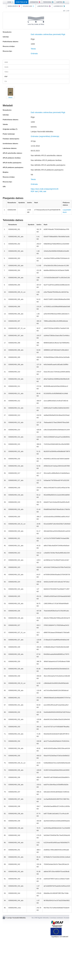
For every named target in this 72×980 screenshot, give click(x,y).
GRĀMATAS (35, 2)
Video (6, 72)
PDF (6, 77)
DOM (10, 2)
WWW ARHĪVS (14, 6)
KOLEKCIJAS (29, 6)
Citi (6, 81)
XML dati (43, 191)
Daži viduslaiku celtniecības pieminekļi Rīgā (48, 34)
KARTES (60, 2)
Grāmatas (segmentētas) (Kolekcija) (45, 136)
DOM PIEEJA (22, 2)
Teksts (33, 49)
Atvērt (10, 97)
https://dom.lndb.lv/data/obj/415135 (45, 189)
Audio (6, 67)
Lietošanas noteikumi (56, 918)
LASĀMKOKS (59, 6)
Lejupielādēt (67, 210)
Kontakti (67, 918)
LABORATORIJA (44, 6)
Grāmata (34, 54)
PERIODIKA (48, 2)
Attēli (6, 62)
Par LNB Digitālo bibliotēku (40, 918)
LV (64, 11)
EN (68, 11)
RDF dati (34, 191)
